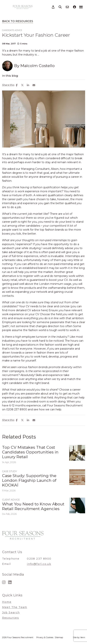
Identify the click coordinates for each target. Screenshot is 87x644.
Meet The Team (15, 607)
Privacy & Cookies (45, 637)
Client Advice (11, 500)
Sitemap (59, 637)
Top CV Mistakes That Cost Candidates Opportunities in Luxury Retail (30, 452)
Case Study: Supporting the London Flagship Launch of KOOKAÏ (29, 480)
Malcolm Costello (38, 66)
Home (7, 602)
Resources (11, 618)
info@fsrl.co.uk (39, 564)
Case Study (9, 471)
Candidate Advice (12, 30)
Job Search (11, 612)
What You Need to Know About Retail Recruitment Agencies (33, 506)
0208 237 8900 (39, 559)
